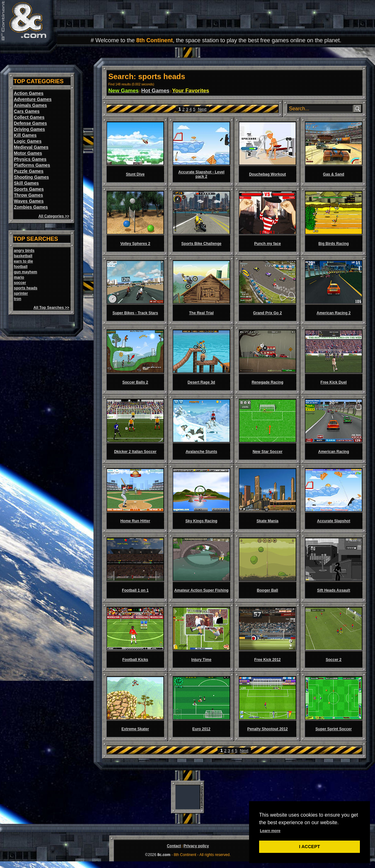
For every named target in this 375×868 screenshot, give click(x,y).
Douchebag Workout (267, 174)
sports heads (26, 288)
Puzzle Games (29, 171)
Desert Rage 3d (201, 382)
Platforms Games (32, 165)
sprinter (21, 293)
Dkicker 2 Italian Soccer (135, 452)
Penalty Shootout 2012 (267, 729)
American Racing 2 (333, 313)
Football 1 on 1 (135, 590)
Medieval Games (31, 147)
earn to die (23, 261)
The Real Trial (201, 313)
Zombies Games (31, 207)
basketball (23, 256)
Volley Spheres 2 (135, 244)
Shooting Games (31, 177)
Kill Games (25, 135)
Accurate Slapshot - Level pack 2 (201, 174)
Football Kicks (135, 660)
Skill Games (26, 183)
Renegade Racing (267, 382)
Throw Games (28, 195)
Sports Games (29, 189)
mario (19, 277)
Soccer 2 (333, 660)
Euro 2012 (201, 729)
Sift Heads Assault (334, 590)
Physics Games (30, 159)
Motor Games (28, 153)
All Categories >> (54, 216)
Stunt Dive (135, 174)
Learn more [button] (270, 831)
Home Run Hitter (135, 521)
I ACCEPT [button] (310, 847)
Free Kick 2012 (267, 660)
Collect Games (29, 117)
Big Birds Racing (334, 244)
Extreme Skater (135, 729)
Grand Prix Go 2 (267, 313)
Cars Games (27, 111)
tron (17, 299)
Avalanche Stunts (201, 452)
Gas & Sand (334, 174)
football (21, 267)
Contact (174, 846)
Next (202, 109)
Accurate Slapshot (334, 521)
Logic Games (28, 141)
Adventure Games (33, 99)
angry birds (24, 251)
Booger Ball (267, 590)
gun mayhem (26, 272)
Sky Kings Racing (201, 521)
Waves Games (29, 201)
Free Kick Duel (334, 382)
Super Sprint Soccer (334, 729)
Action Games (29, 93)
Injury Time (202, 660)
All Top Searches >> (51, 308)
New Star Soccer (267, 452)
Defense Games (30, 123)
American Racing (333, 452)
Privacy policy (196, 846)
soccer (20, 283)
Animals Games (30, 105)
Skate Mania (267, 521)
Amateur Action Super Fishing (201, 590)
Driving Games (29, 129)
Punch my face (267, 244)
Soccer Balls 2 (135, 382)
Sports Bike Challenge (201, 244)
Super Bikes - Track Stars (135, 313)
